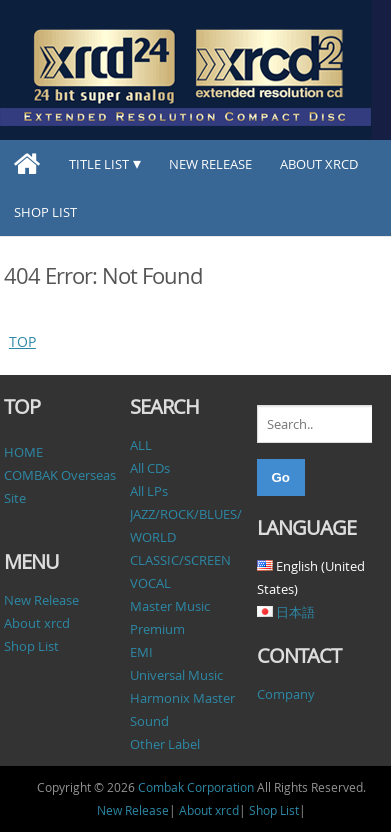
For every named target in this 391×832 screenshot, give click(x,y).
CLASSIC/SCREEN (180, 560)
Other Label (165, 744)
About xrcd (319, 164)
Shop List (45, 212)
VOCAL (150, 583)
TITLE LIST (99, 164)
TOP (22, 341)
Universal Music (176, 675)
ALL (141, 445)
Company (286, 694)
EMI (141, 652)
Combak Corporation (196, 787)
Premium (157, 629)
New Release (210, 164)
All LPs (149, 491)
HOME (23, 452)
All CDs (150, 468)
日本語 (295, 612)
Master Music (170, 606)
